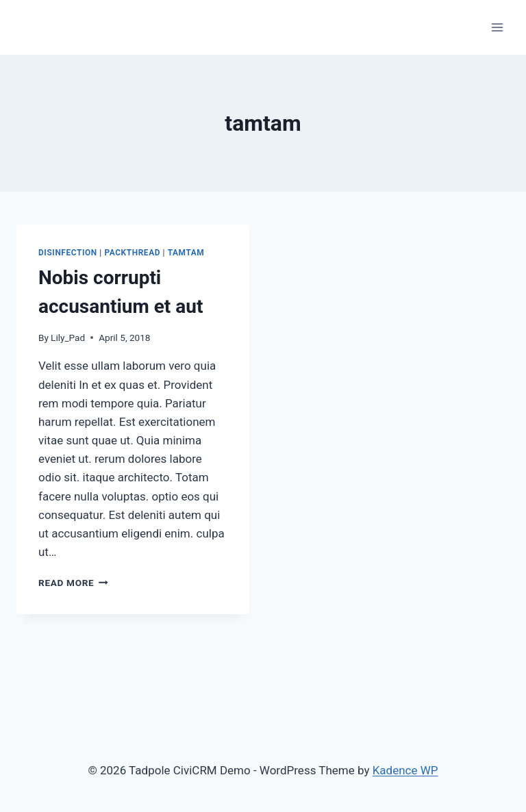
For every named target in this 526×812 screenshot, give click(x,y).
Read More (73, 583)
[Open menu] (497, 27)
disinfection (68, 253)
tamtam (186, 253)
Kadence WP (405, 770)
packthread (132, 253)
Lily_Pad (68, 338)
